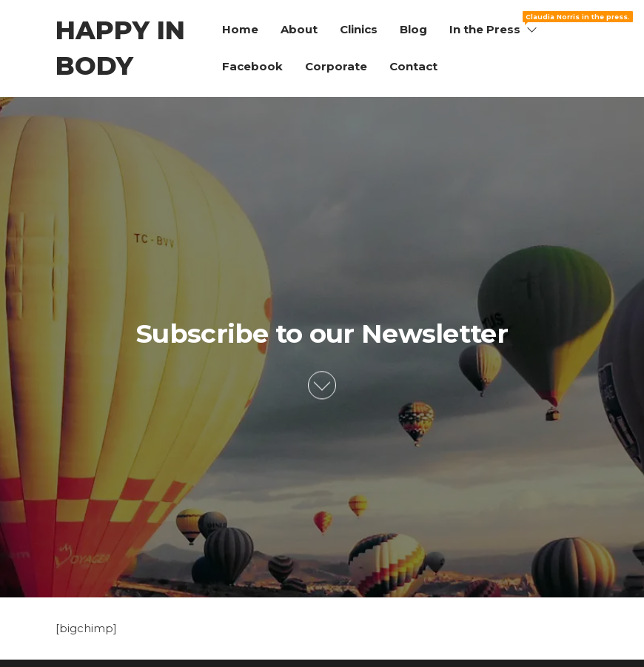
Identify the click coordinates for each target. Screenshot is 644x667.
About (299, 29)
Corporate (336, 66)
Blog (413, 29)
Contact (413, 66)
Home (240, 29)
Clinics (359, 29)
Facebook (252, 66)
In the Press (494, 24)
